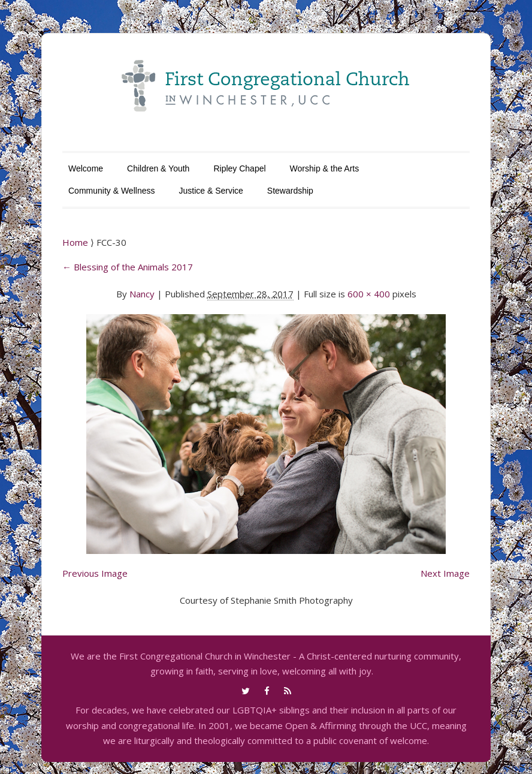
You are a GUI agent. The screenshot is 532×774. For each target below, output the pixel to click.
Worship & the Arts (325, 168)
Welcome (86, 168)
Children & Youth (158, 168)
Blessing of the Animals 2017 (128, 267)
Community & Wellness (111, 191)
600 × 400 (369, 294)
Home (76, 242)
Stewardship (290, 191)
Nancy (142, 294)
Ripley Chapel (239, 168)
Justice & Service (211, 191)
